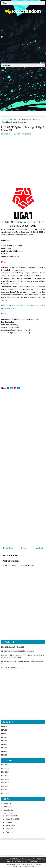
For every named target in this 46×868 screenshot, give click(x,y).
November (10, 819)
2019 (6, 813)
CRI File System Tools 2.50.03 (13, 667)
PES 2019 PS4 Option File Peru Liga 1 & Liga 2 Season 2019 (23, 129)
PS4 (18, 120)
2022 (6, 804)
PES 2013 (5, 783)
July (8, 829)
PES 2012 (5, 779)
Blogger (35, 861)
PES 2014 (5, 786)
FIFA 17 (4, 751)
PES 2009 (5, 768)
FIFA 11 (4, 734)
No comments (27, 134)
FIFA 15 (4, 744)
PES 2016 (5, 793)
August (9, 825)
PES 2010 (5, 772)
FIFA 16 (4, 748)
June (8, 832)
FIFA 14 (4, 741)
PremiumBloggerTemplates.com (23, 866)
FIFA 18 (4, 755)
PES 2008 (5, 765)
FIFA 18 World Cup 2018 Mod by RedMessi (18, 651)
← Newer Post (7, 548)
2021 (6, 807)
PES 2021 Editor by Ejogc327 (13, 647)
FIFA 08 (4, 726)
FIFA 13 (4, 737)
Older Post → (40, 548)
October (9, 822)
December (10, 816)
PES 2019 (12, 120)
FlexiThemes (16, 864)
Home (4, 120)
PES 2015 (5, 790)
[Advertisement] (23, 38)
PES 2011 (5, 776)
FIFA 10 (4, 730)
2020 (6, 810)
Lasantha (37, 864)
